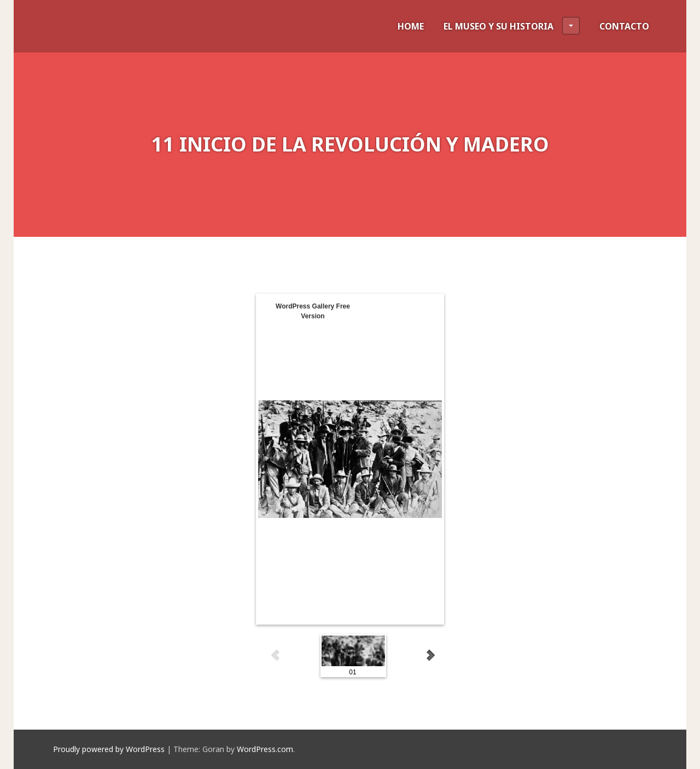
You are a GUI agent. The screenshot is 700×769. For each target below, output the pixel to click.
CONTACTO (624, 26)
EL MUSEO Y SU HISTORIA (512, 26)
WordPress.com (265, 749)
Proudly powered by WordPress (109, 749)
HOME (411, 26)
